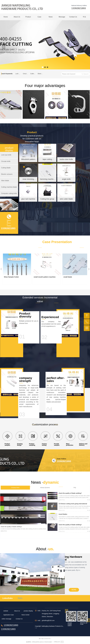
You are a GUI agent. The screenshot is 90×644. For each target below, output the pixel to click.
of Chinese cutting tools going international (73, 504)
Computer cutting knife (9, 193)
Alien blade (5, 181)
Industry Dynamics (45, 488)
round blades (63, 514)
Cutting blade (33, 74)
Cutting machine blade (9, 187)
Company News (15, 488)
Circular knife (26, 74)
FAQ (75, 488)
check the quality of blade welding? (70, 493)
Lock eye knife (19, 74)
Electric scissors (41, 74)
